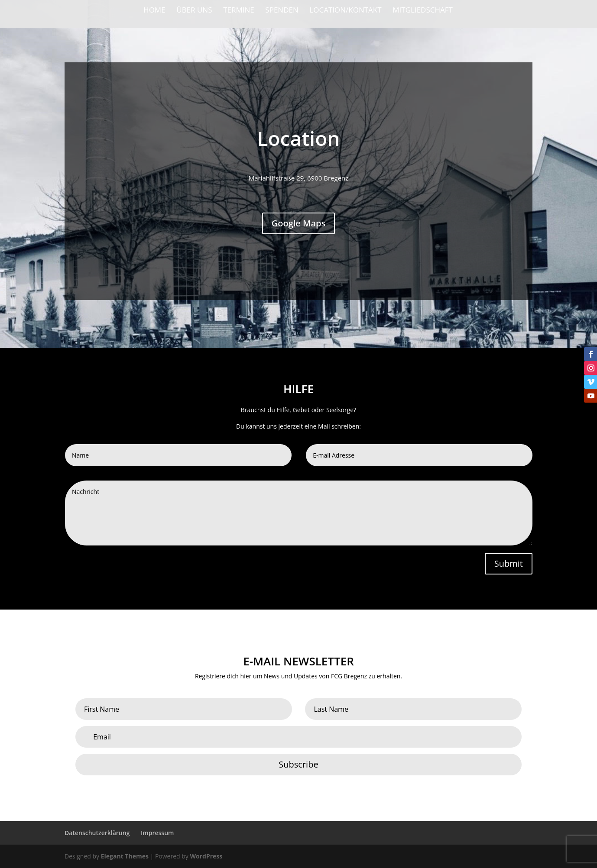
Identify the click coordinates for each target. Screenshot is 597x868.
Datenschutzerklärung (97, 833)
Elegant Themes (125, 856)
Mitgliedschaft (423, 11)
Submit (509, 563)
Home (154, 11)
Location (299, 139)
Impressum (157, 833)
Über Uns (194, 11)
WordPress (206, 856)
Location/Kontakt (345, 11)
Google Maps (299, 224)
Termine (239, 11)
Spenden (282, 11)
